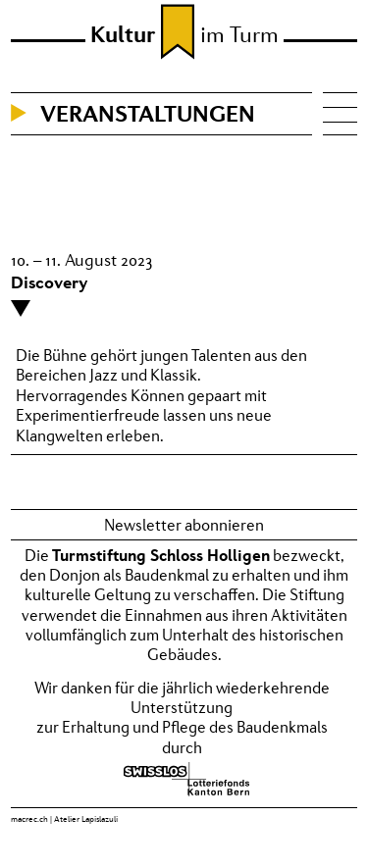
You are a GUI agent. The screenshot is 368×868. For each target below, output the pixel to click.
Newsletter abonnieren (184, 525)
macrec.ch (29, 819)
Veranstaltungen (148, 113)
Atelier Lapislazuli (86, 819)
